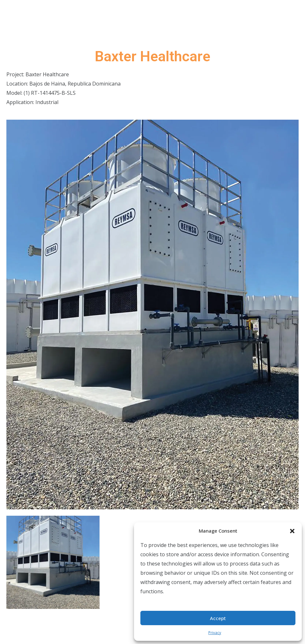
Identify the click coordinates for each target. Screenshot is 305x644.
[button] (292, 531)
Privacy (215, 633)
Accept (218, 618)
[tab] (53, 562)
